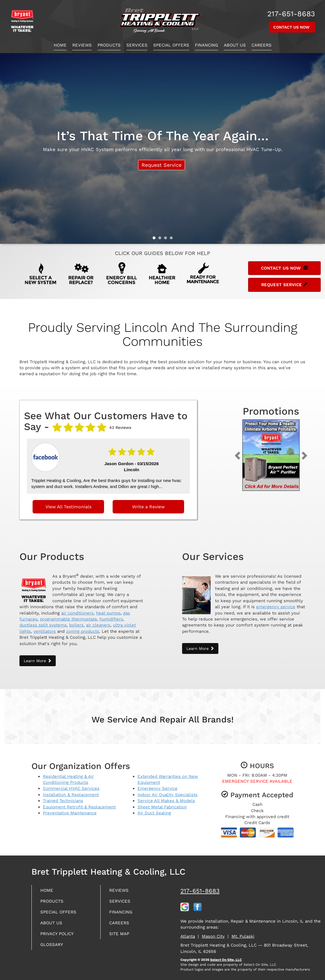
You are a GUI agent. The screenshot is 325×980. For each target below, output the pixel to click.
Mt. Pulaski (243, 933)
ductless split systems (43, 622)
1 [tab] (155, 239)
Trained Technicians (63, 797)
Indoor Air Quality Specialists (168, 791)
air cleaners (98, 622)
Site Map (121, 934)
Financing (207, 45)
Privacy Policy (60, 934)
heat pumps (108, 609)
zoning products (83, 628)
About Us (235, 45)
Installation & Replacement (71, 791)
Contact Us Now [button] (292, 27)
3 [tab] (167, 239)
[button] (247, 455)
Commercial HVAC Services (71, 785)
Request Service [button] (284, 285)
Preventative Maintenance (70, 809)
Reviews (82, 45)
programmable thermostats (68, 615)
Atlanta (188, 933)
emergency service (276, 603)
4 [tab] (173, 239)
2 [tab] (161, 239)
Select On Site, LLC (226, 956)
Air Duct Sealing (154, 809)
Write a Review (148, 505)
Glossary (54, 946)
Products (109, 45)
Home (60, 45)
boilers (76, 622)
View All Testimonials (68, 505)
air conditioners (77, 609)
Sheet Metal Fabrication (162, 803)
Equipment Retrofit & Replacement (79, 803)
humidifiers (111, 615)
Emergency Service (157, 785)
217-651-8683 (200, 887)
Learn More (38, 657)
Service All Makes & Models (166, 797)
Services (137, 45)
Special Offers (171, 45)
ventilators (45, 628)
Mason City (213, 933)
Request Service (160, 166)
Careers (262, 45)
